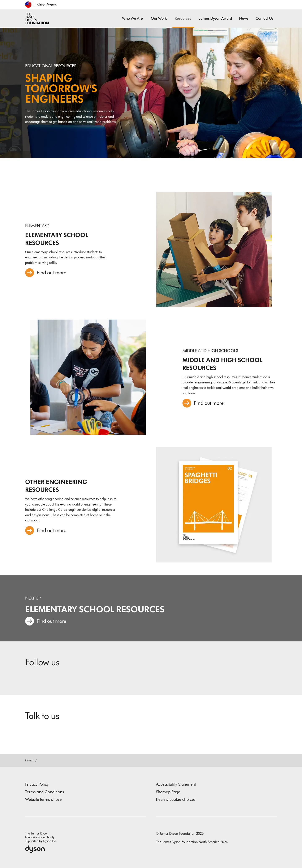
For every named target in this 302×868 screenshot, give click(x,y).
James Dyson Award (215, 18)
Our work (159, 18)
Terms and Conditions (45, 792)
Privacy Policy (37, 784)
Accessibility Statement (176, 784)
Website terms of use (43, 799)
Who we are (133, 18)
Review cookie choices (176, 799)
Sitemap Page (168, 792)
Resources (183, 18)
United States (45, 5)
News (244, 18)
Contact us (264, 18)
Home (29, 760)
